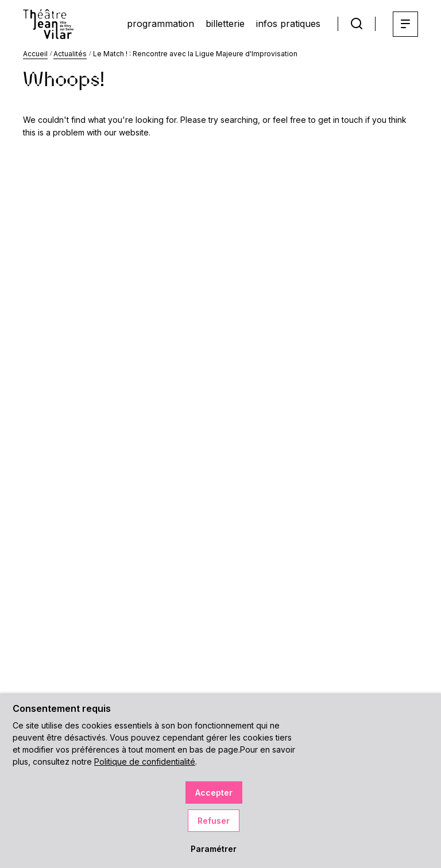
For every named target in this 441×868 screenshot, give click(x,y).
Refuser (214, 821)
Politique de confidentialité (145, 762)
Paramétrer (214, 849)
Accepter (214, 793)
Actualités (70, 54)
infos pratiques (288, 24)
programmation (160, 24)
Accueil (35, 54)
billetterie (225, 24)
